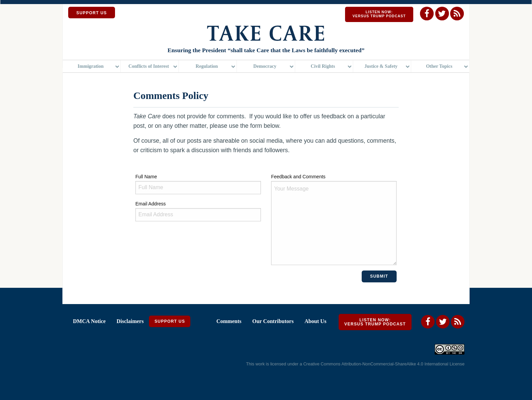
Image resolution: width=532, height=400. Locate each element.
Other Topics (439, 66)
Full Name (198, 184)
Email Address (198, 211)
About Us (315, 321)
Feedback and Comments (334, 220)
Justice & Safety (381, 66)
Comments (229, 321)
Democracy (265, 66)
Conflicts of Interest (149, 66)
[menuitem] (92, 66)
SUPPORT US (92, 13)
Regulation (207, 66)
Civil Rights (323, 66)
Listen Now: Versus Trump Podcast (379, 14)
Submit (379, 276)
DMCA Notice (89, 321)
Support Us (170, 321)
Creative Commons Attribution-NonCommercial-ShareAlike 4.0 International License (384, 364)
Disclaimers (130, 321)
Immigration (91, 66)
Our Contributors (273, 321)
